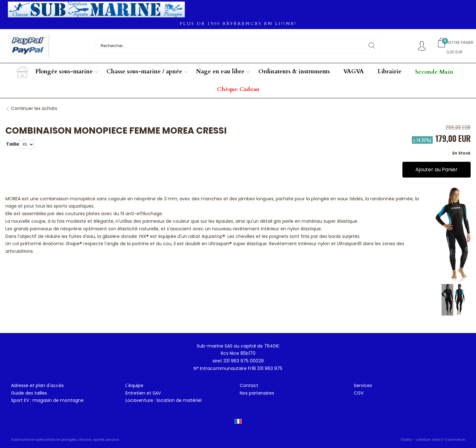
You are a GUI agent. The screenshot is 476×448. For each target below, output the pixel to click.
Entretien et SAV (143, 393)
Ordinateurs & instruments (294, 72)
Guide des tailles (29, 393)
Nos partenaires (257, 393)
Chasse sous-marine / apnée (144, 72)
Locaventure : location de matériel (163, 400)
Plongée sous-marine (64, 72)
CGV (359, 393)
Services (363, 385)
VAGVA (354, 72)
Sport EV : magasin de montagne (47, 400)
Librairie (390, 72)
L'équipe (134, 385)
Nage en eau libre (220, 72)
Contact (249, 385)
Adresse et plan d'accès (37, 385)
